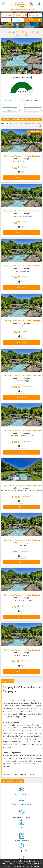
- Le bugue (26, 159)
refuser (4, 864)
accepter (13, 864)
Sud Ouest (17, 159)
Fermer (36, 866)
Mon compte (39, 4)
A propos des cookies (23, 866)
